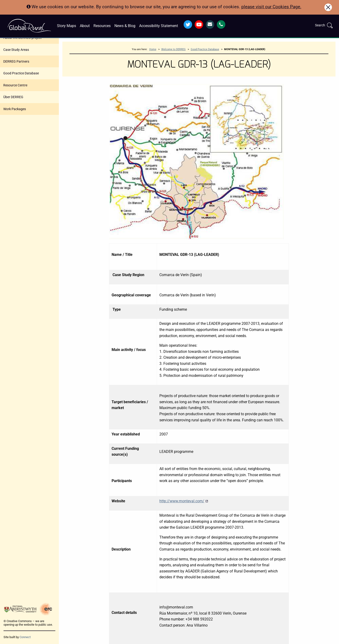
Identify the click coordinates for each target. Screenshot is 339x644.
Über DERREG (13, 97)
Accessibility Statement (159, 26)
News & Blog (125, 26)
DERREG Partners (16, 61)
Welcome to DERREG (174, 49)
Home (153, 49)
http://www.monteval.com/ (184, 501)
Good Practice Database (21, 73)
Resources (102, 26)
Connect (25, 637)
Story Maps (67, 26)
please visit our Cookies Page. (271, 7)
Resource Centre (15, 85)
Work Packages (15, 109)
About (85, 26)
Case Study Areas (16, 50)
